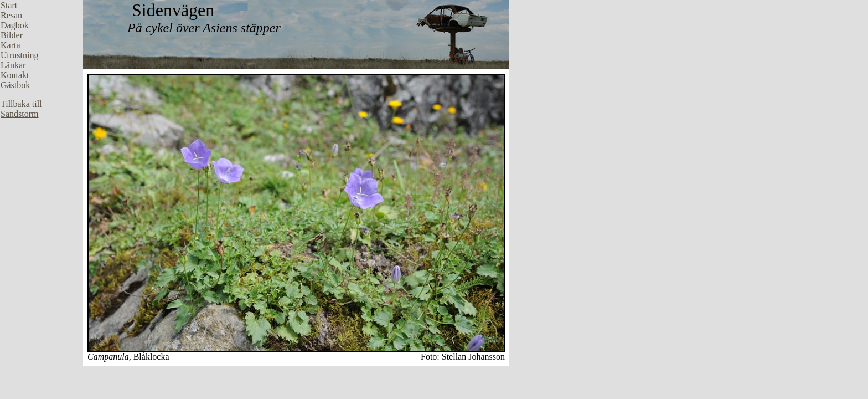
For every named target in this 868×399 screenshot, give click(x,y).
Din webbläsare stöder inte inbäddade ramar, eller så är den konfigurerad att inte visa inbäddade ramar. (42, 166)
